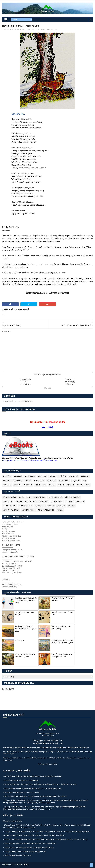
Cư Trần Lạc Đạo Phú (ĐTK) (12, 566)
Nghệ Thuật (64, 481)
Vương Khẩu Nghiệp (11, 510)
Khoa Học (18, 481)
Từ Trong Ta (20, 640)
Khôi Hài (28, 481)
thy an (60, 510)
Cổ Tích (63, 477)
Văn (88, 485)
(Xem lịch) (48, 388)
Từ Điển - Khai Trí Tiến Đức (11, 536)
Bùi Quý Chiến (25, 498)
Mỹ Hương (44, 502)
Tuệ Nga (38, 506)
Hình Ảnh (85, 477)
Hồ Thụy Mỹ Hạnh (72, 498)
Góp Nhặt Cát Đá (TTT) (10, 571)
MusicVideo (39, 481)
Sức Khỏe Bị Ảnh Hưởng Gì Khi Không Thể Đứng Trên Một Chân (26, 601)
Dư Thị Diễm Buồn (55, 498)
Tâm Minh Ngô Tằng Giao (55, 506)
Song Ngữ (7, 485)
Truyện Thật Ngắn (66, 485)
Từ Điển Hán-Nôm (8, 531)
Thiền (37, 485)
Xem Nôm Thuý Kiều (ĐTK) (12, 573)
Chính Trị (53, 477)
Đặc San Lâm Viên (23, 865)
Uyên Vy (71, 506)
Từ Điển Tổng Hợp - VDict (11, 541)
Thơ (56, 30)
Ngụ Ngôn (50, 30)
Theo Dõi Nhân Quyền (10, 552)
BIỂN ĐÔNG (7, 477)
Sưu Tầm (18, 485)
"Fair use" (63, 796)
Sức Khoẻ (28, 485)
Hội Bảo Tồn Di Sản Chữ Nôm (13, 522)
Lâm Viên (19, 502)
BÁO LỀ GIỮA (30, 477)
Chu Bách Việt (39, 498)
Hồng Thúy (8, 502)
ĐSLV (43, 30)
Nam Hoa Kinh (7, 527)
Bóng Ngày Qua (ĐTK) (10, 564)
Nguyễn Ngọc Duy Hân (75, 502)
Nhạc (85, 481)
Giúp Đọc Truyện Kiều (10, 524)
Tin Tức (52, 485)
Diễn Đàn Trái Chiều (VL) (11, 568)
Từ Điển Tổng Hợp (9, 538)
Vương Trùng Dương (45, 510)
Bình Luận (42, 477)
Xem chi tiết (47, 428)
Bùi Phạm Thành (35, 30)
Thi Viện (5, 529)
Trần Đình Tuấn (25, 506)
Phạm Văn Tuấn (10, 506)
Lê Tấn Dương (31, 502)
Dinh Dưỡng (73, 477)
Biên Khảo (18, 477)
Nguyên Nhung (57, 502)
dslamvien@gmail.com (13, 821)
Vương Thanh (28, 510)
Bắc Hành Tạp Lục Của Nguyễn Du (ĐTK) (17, 561)
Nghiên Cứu (51, 481)
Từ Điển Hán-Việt (8, 534)
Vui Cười (80, 485)
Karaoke (7, 481)
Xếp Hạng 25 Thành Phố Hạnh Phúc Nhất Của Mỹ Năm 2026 (26, 629)
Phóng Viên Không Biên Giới (12, 550)
